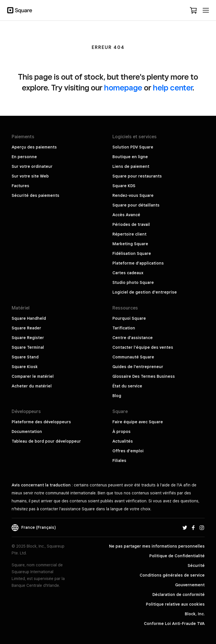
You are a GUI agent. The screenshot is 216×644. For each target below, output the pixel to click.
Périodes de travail (131, 224)
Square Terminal (28, 347)
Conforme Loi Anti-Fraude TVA (174, 624)
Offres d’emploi (128, 451)
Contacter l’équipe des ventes (143, 347)
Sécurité (196, 565)
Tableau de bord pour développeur (46, 441)
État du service (127, 386)
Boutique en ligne (130, 157)
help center (173, 87)
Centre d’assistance (133, 338)
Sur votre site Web (30, 176)
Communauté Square (133, 357)
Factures (20, 186)
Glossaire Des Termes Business (144, 376)
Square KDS (124, 186)
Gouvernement (190, 585)
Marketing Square (130, 244)
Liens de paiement (131, 166)
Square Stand (25, 357)
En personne (24, 157)
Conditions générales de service (172, 575)
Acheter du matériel (32, 386)
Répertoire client (129, 234)
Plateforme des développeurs (41, 422)
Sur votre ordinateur (32, 166)
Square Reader (26, 328)
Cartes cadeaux (128, 273)
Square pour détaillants (136, 205)
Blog (117, 396)
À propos (121, 432)
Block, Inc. (195, 614)
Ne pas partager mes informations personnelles (157, 546)
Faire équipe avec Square (138, 422)
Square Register (28, 338)
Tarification (124, 328)
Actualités (123, 441)
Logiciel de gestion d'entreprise (145, 292)
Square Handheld (29, 318)
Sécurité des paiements (35, 195)
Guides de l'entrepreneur (138, 367)
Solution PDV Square (133, 147)
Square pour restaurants (137, 176)
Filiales (119, 461)
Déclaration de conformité (179, 595)
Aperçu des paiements (34, 147)
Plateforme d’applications (138, 263)
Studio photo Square (133, 282)
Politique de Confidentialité (177, 556)
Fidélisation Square (132, 253)
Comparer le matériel (33, 376)
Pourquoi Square (129, 318)
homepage (123, 87)
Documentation (27, 432)
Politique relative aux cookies (175, 604)
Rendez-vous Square (133, 195)
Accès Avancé (126, 215)
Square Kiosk (25, 367)
